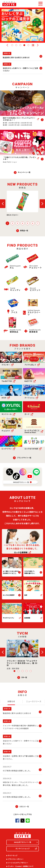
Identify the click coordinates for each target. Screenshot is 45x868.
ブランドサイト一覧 (24, 458)
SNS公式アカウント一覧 (22, 842)
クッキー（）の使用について (21, 866)
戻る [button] (8, 45)
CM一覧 (24, 677)
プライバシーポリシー (16, 859)
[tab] (11, 702)
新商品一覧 (24, 231)
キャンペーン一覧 (24, 172)
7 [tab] (38, 223)
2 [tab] (16, 45)
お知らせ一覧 (24, 807)
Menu (40, 5)
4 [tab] (24, 45)
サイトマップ (13, 856)
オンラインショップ (26, 849)
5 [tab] (28, 45)
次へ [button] (37, 45)
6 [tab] (33, 223)
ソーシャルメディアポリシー (18, 863)
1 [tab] (12, 45)
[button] (33, 45)
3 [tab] (20, 45)
